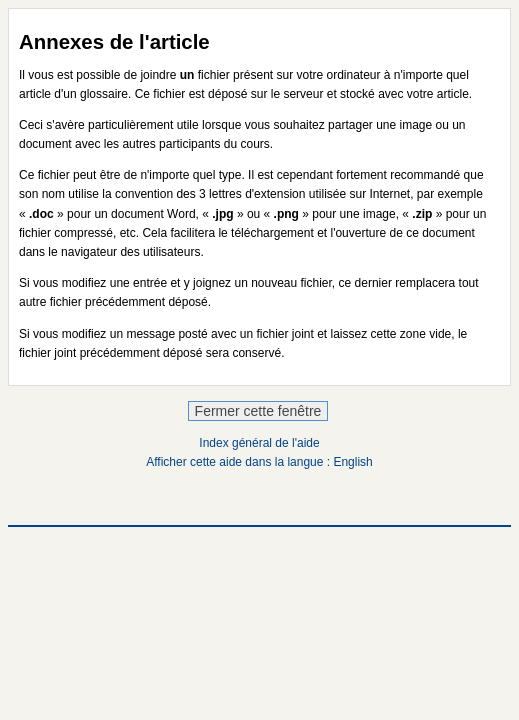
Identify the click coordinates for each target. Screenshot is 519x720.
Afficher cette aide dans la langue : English (259, 462)
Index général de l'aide (259, 443)
